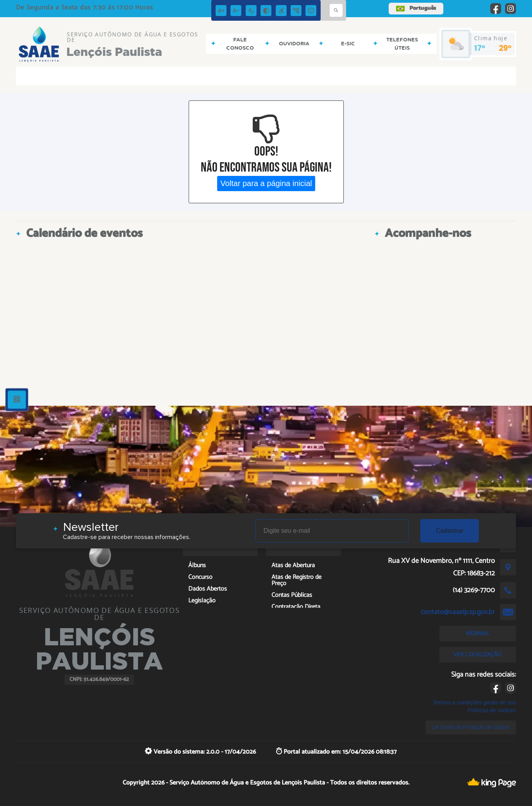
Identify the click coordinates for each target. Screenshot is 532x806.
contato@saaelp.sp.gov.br (458, 612)
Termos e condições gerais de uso (475, 702)
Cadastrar (450, 531)
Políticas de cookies (492, 710)
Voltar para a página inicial (266, 183)
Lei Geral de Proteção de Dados (471, 727)
